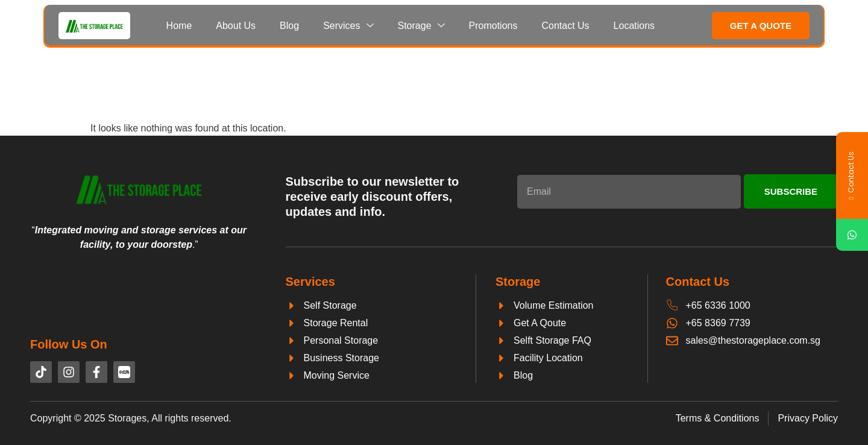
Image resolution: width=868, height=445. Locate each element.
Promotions (493, 26)
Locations (634, 26)
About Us (236, 26)
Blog (289, 26)
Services (348, 26)
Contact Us (565, 26)
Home (179, 26)
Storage (421, 26)
